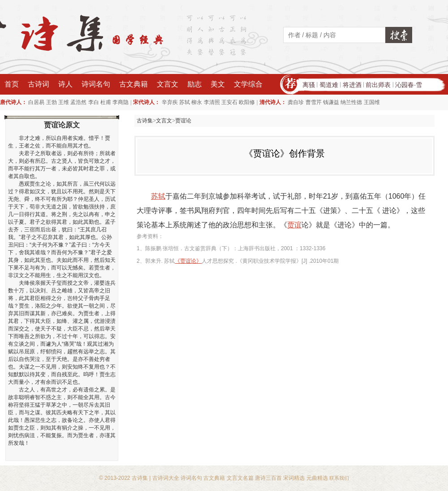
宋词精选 (294, 478)
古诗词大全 (166, 478)
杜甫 (106, 102)
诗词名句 (96, 84)
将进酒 (352, 85)
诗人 (65, 84)
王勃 (52, 102)
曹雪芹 (314, 102)
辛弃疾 (170, 102)
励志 (194, 84)
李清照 (212, 102)
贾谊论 (183, 121)
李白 (94, 102)
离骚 (309, 85)
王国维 (372, 102)
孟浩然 (78, 102)
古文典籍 (134, 84)
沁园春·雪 (409, 85)
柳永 (197, 102)
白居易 (36, 102)
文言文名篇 (240, 478)
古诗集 (145, 121)
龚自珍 (296, 102)
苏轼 (185, 102)
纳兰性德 (351, 102)
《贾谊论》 (188, 261)
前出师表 (378, 85)
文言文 (168, 84)
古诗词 (39, 84)
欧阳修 (247, 102)
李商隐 (121, 102)
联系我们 (339, 478)
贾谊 (294, 225)
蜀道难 (329, 85)
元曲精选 (317, 478)
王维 (64, 102)
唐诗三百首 (268, 478)
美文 (218, 84)
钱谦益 (331, 102)
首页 (12, 84)
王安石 (229, 102)
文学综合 (248, 84)
